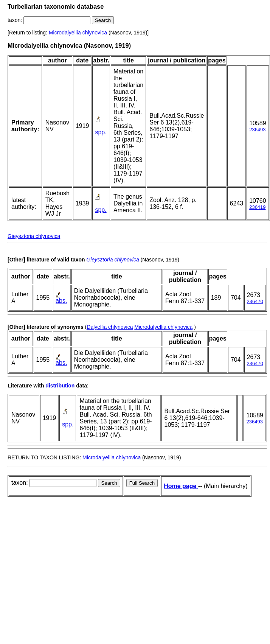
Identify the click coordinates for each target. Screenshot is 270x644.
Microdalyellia (65, 33)
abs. (61, 301)
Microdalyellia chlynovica (163, 327)
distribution (60, 386)
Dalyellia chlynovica (110, 327)
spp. (101, 132)
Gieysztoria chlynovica (34, 236)
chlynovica (95, 33)
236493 (257, 130)
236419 (257, 207)
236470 (255, 301)
